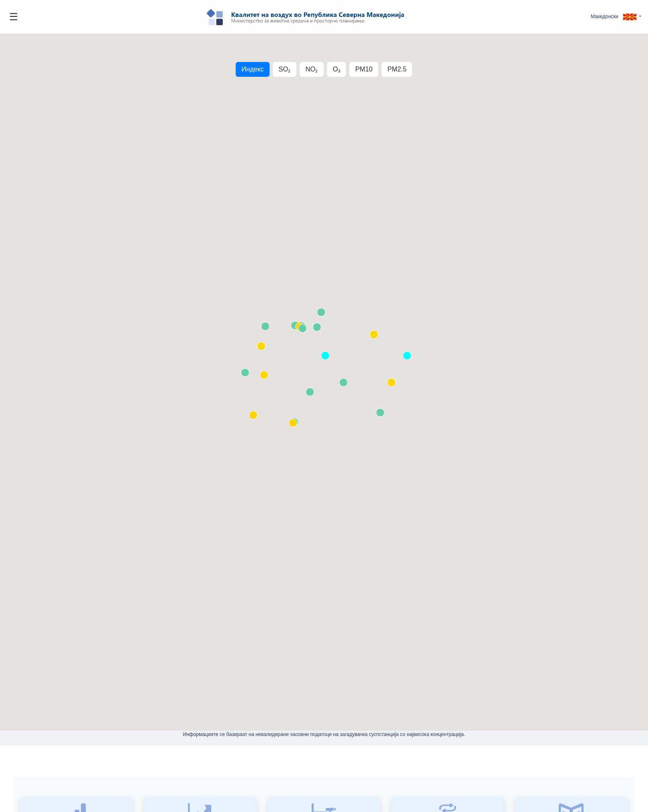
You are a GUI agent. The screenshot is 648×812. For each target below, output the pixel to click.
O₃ (336, 69)
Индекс (253, 69)
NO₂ (312, 69)
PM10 (364, 69)
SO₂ (285, 69)
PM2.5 (397, 69)
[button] (616, 17)
